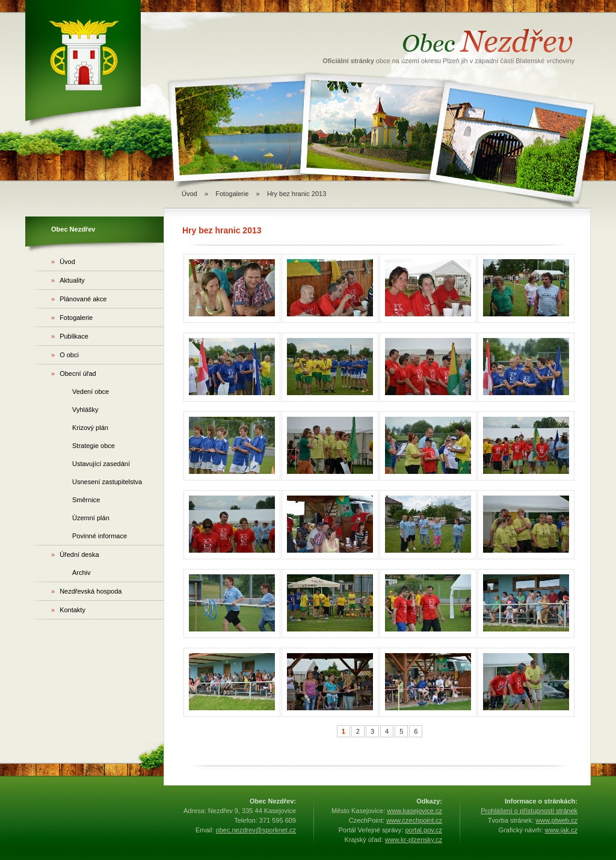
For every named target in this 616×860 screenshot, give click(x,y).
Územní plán (91, 518)
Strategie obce (94, 446)
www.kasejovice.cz (414, 811)
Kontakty (68, 610)
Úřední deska (75, 554)
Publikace (70, 336)
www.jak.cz (561, 830)
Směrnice (86, 500)
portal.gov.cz (423, 830)
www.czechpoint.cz (414, 820)
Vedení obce (91, 392)
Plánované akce (79, 299)
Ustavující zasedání (101, 464)
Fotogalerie (232, 194)
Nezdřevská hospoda (86, 591)
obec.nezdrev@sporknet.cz (256, 830)
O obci (65, 355)
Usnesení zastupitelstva (107, 482)
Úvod (189, 194)
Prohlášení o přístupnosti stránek (529, 811)
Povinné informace (100, 536)
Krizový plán (90, 428)
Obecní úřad (74, 373)
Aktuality (68, 280)
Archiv (82, 573)
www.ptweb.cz (556, 820)
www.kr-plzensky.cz (414, 840)
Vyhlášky (85, 410)
